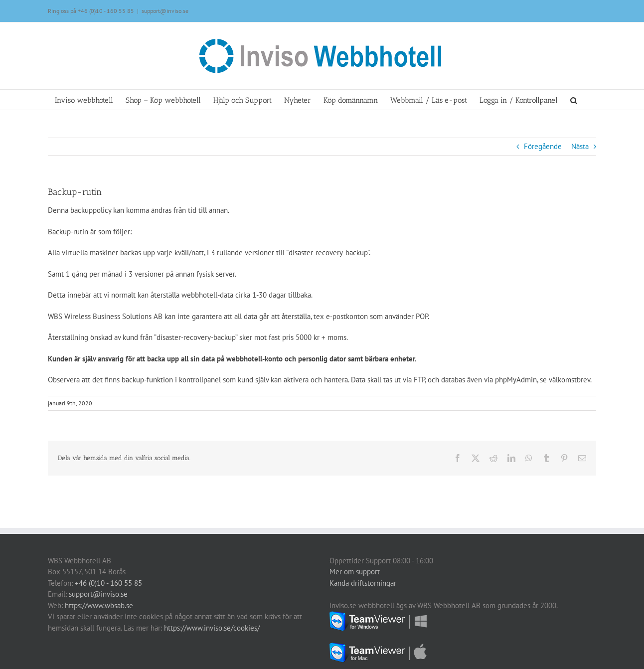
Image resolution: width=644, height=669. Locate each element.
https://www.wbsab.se (99, 605)
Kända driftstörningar (363, 583)
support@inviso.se (165, 11)
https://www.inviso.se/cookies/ (212, 628)
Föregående (543, 146)
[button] (574, 100)
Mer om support (355, 572)
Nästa (580, 146)
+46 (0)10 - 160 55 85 (106, 11)
